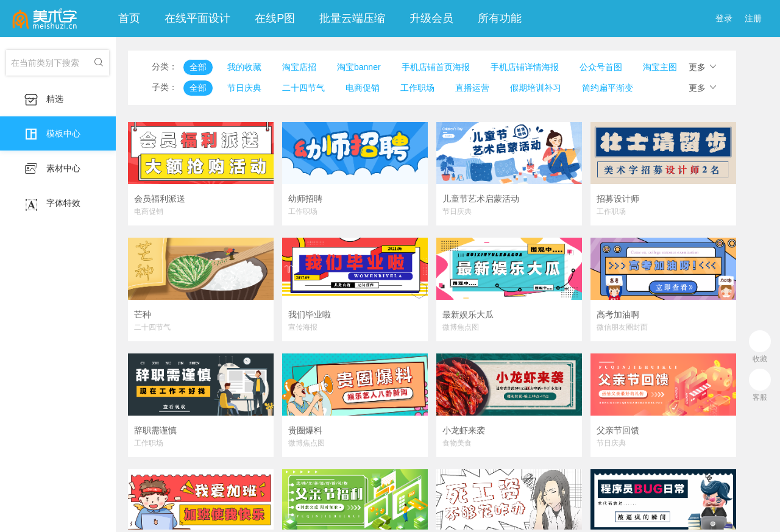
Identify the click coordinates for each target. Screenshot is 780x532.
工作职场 (417, 88)
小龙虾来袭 (464, 430)
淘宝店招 (299, 67)
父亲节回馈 (618, 430)
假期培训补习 (536, 88)
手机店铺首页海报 (436, 67)
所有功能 (500, 18)
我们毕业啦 (310, 314)
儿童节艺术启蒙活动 (481, 199)
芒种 (143, 314)
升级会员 (431, 18)
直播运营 (472, 88)
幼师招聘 (305, 199)
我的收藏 (244, 67)
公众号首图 (601, 67)
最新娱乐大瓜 (468, 314)
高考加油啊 (618, 314)
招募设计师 (618, 199)
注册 (753, 18)
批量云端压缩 (352, 18)
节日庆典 (244, 88)
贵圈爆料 (305, 430)
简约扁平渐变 (608, 88)
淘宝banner (359, 67)
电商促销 (363, 88)
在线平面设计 (197, 18)
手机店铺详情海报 (525, 67)
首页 (129, 18)
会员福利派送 (160, 199)
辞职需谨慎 (155, 430)
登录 (724, 18)
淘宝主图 (660, 67)
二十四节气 (303, 88)
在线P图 (275, 18)
